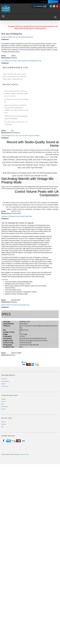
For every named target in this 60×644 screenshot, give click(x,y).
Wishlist (3, 384)
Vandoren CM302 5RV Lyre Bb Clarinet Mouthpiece (17, 37)
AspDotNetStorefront (24, 454)
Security (3, 409)
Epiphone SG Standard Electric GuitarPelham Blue (17, 216)
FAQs (3, 404)
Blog (2, 427)
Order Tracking (5, 381)
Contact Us (4, 379)
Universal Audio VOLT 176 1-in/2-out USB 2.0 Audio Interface (20, 136)
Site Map (3, 424)
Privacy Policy (5, 407)
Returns (3, 402)
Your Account (5, 386)
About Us (4, 422)
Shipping (3, 399)
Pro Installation (40, 6)
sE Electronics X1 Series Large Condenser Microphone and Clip (21, 61)
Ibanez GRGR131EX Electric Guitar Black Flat (15, 305)
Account (44, 2)
